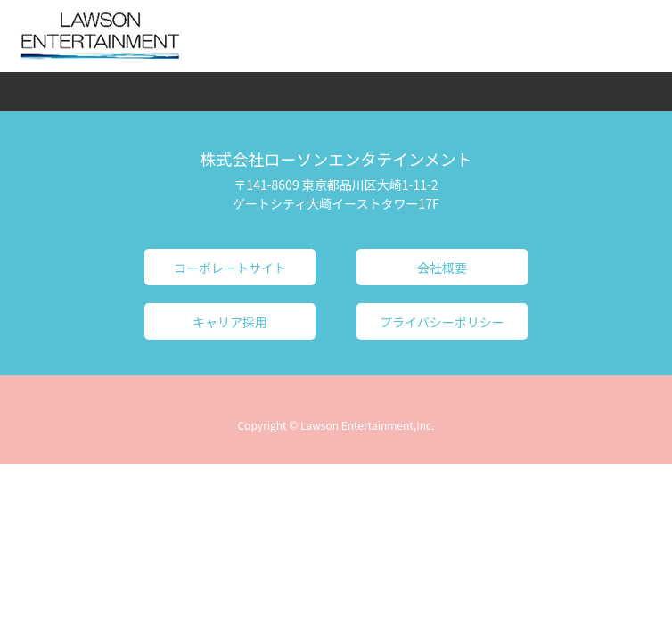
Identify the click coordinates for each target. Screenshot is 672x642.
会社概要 (442, 267)
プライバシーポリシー (442, 322)
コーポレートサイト (230, 267)
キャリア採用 (230, 322)
